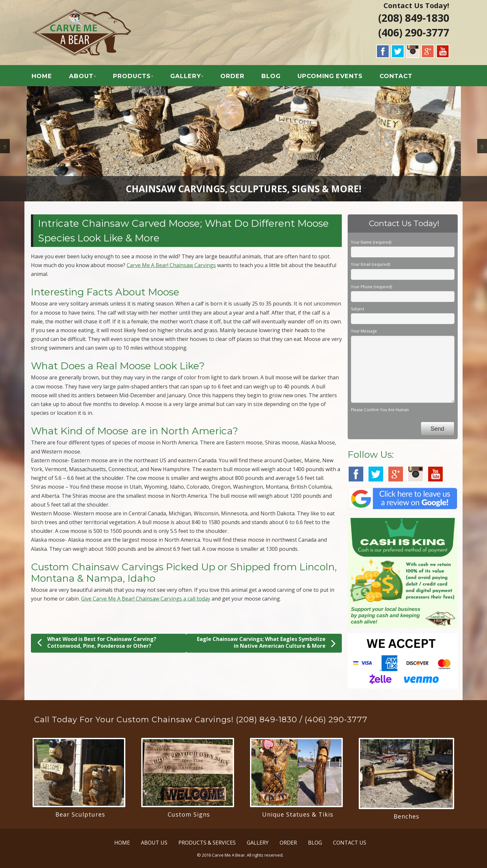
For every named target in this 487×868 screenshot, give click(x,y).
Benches (406, 816)
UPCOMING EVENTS (330, 76)
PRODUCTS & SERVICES (207, 843)
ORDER (232, 76)
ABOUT (81, 76)
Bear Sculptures (80, 814)
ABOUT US (154, 843)
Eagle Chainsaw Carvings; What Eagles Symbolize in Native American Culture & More (266, 643)
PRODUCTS (132, 76)
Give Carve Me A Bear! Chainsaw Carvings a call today (146, 599)
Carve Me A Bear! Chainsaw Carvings (171, 265)
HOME (42, 76)
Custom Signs (189, 814)
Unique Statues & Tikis (298, 814)
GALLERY (186, 76)
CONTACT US (350, 843)
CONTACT (396, 76)
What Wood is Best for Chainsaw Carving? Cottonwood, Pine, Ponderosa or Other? (97, 642)
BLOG (271, 76)
